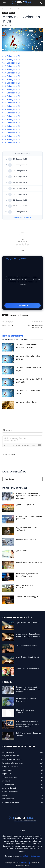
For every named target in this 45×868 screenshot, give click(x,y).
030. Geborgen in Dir (11, 76)
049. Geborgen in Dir (11, 139)
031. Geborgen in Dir (11, 80)
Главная (5, 9)
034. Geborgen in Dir (11, 89)
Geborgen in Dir (14, 315)
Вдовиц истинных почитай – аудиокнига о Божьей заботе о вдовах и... (28, 496)
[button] (4, 3)
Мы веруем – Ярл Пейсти (26, 539)
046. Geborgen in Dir (11, 129)
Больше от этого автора (15, 339)
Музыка (13, 9)
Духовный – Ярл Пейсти (26, 505)
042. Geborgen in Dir (11, 116)
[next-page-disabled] (24, 414)
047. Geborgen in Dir (11, 133)
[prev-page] (20, 414)
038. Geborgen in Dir (11, 103)
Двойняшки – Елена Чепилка (28, 669)
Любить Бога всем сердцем (27, 597)
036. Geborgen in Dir (11, 96)
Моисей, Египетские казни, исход (29, 562)
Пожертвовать (22, 305)
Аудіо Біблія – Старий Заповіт (28, 657)
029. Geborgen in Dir (11, 73)
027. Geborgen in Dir (11, 66)
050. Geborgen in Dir (11, 143)
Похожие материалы (13, 336)
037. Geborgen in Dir (11, 100)
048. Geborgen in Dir (11, 136)
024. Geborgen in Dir (11, 56)
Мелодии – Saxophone (26, 402)
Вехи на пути (8, 325)
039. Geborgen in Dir (11, 106)
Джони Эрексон (22, 551)
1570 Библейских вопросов (27, 646)
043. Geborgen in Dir (11, 119)
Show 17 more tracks (22, 218)
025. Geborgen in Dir (11, 60)
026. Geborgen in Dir (11, 63)
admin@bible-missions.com (30, 856)
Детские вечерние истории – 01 (35, 326)
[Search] (42, 3)
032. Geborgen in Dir (11, 83)
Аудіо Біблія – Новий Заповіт (27, 623)
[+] (33, 445)
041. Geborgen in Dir (11, 113)
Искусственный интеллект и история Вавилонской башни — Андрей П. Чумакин (29, 724)
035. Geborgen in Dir (11, 93)
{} (31, 445)
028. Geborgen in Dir (11, 69)
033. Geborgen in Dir (11, 86)
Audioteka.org (25, 863)
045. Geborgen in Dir (11, 126)
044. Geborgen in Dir (11, 123)
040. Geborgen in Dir (11, 109)
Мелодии (21, 9)
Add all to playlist (23, 154)
